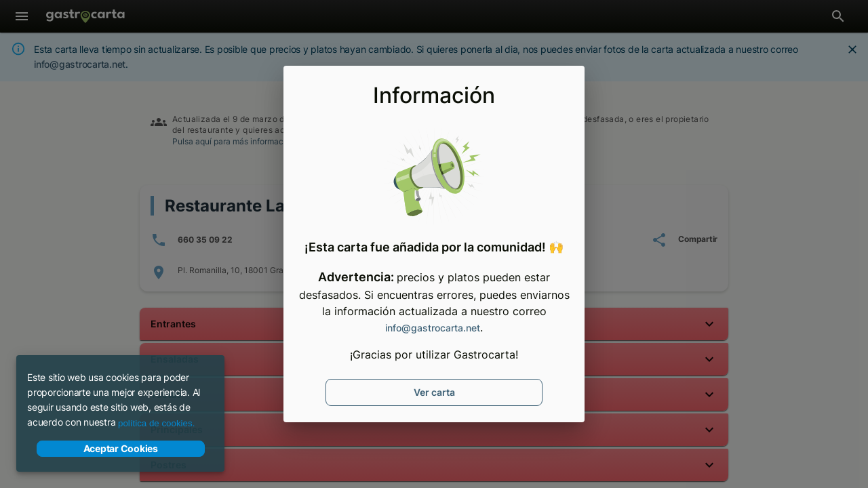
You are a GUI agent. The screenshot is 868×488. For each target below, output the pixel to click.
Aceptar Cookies (121, 449)
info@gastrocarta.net (433, 328)
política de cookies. (156, 423)
